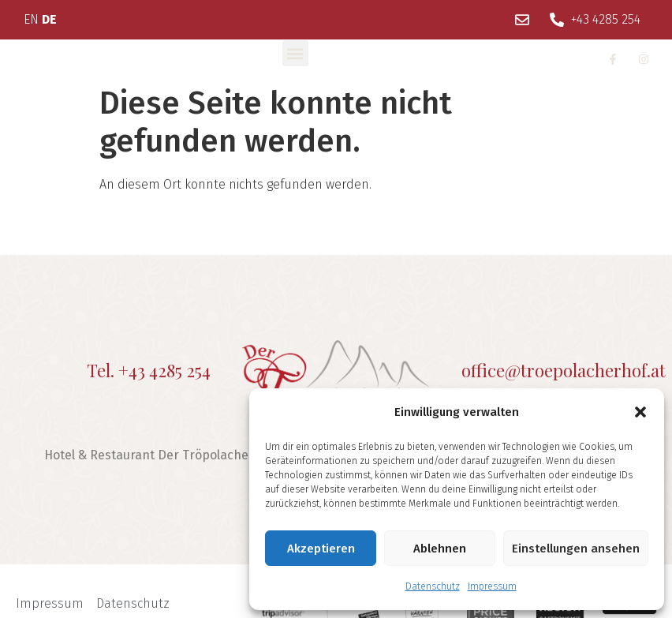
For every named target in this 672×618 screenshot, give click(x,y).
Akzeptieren (321, 549)
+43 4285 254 (164, 370)
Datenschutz (433, 586)
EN (31, 19)
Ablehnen (440, 549)
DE (49, 19)
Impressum (492, 586)
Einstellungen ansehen (576, 549)
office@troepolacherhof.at (564, 370)
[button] (640, 412)
